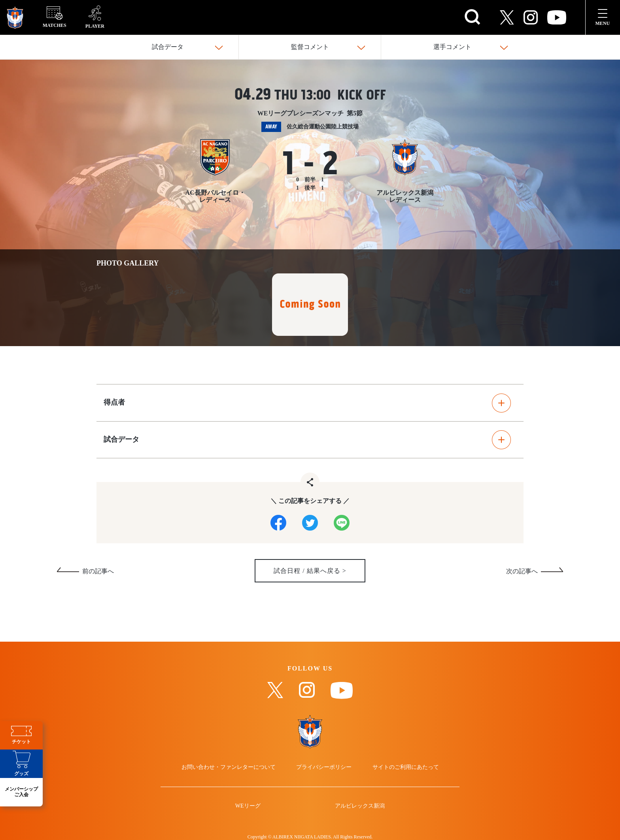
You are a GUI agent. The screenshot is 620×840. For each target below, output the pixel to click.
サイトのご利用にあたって (406, 767)
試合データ (168, 47)
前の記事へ (98, 572)
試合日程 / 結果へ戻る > (310, 571)
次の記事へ (522, 572)
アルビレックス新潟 (360, 806)
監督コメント (310, 47)
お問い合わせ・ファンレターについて (229, 767)
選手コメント (452, 47)
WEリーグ (248, 806)
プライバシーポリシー (324, 767)
